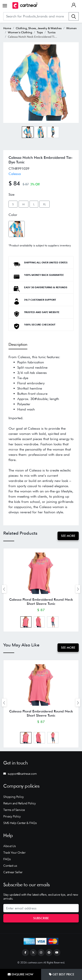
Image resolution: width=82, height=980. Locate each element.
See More (68, 536)
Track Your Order (14, 853)
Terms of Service (14, 810)
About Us (9, 846)
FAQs (7, 859)
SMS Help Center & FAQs (20, 823)
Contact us (10, 866)
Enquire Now (20, 974)
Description (18, 344)
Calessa (15, 174)
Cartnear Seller (13, 872)
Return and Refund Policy (19, 803)
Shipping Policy (14, 797)
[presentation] (4, 589)
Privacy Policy (12, 816)
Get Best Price (62, 974)
